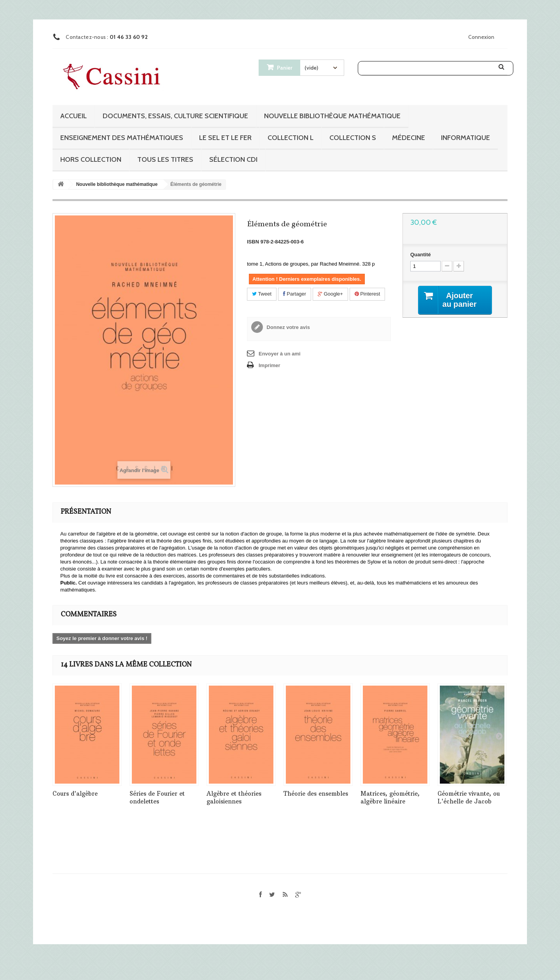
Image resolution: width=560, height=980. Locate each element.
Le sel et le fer (225, 138)
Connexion (481, 37)
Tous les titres (165, 159)
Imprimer (269, 365)
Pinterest (367, 294)
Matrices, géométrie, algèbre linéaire (390, 797)
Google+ (330, 294)
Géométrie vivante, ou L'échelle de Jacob (469, 797)
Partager (295, 294)
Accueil (73, 116)
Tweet (262, 294)
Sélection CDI (233, 159)
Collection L (290, 138)
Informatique (465, 138)
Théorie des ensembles (316, 794)
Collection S (353, 138)
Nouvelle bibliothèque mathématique (332, 116)
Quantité (421, 255)
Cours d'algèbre (75, 794)
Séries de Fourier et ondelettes (157, 797)
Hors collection (91, 159)
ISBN (253, 242)
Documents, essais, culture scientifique (175, 116)
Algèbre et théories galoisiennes (234, 797)
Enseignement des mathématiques (122, 138)
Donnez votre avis (288, 327)
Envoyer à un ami (280, 354)
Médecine (409, 138)
